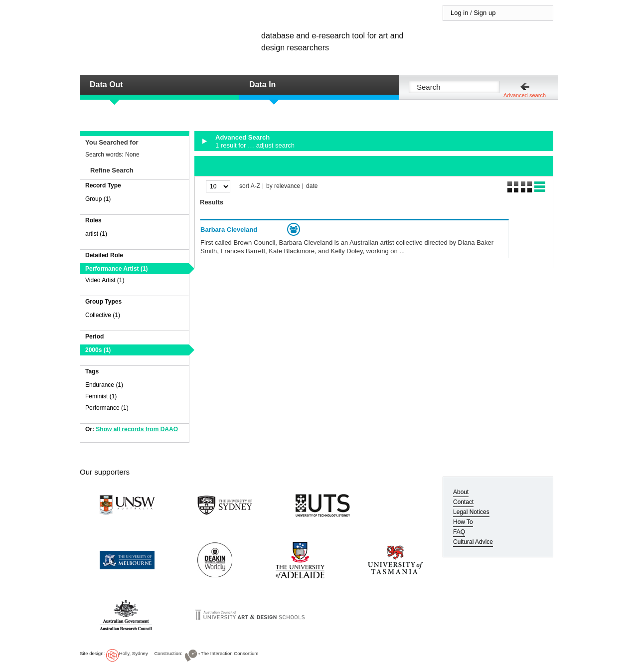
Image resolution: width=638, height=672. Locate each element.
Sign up (484, 13)
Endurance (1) (104, 385)
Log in (459, 13)
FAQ (459, 532)
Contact (463, 502)
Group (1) (98, 199)
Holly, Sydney (134, 653)
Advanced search (525, 95)
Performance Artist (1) (117, 269)
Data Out (106, 84)
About (461, 492)
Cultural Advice (473, 542)
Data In (262, 84)
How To (463, 522)
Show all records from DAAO (137, 429)
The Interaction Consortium (230, 653)
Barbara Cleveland (229, 230)
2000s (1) (98, 350)
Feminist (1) (101, 396)
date (312, 186)
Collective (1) (103, 315)
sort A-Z (250, 186)
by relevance (283, 186)
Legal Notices (471, 512)
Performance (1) (107, 408)
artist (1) (96, 234)
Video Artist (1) (105, 280)
